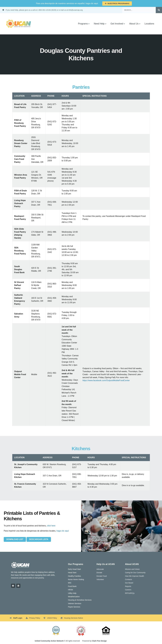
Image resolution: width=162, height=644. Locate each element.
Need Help (99, 24)
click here (51, 526)
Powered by (95, 641)
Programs (83, 24)
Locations (149, 24)
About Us (134, 24)
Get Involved (117, 24)
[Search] (159, 10)
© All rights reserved (57, 641)
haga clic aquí (63, 531)
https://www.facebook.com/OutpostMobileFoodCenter (106, 380)
